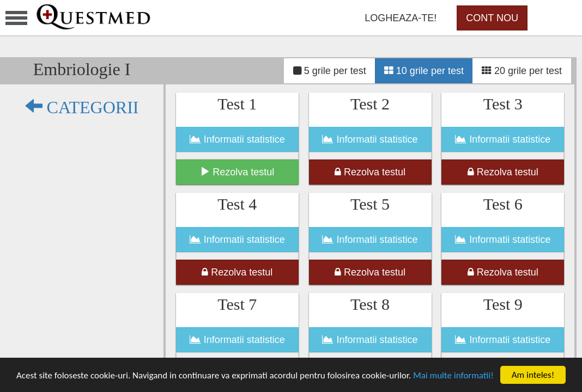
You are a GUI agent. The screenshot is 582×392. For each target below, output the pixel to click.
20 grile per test (522, 71)
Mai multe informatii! (453, 375)
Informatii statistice (237, 139)
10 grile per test (424, 71)
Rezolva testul (237, 172)
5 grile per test (330, 71)
